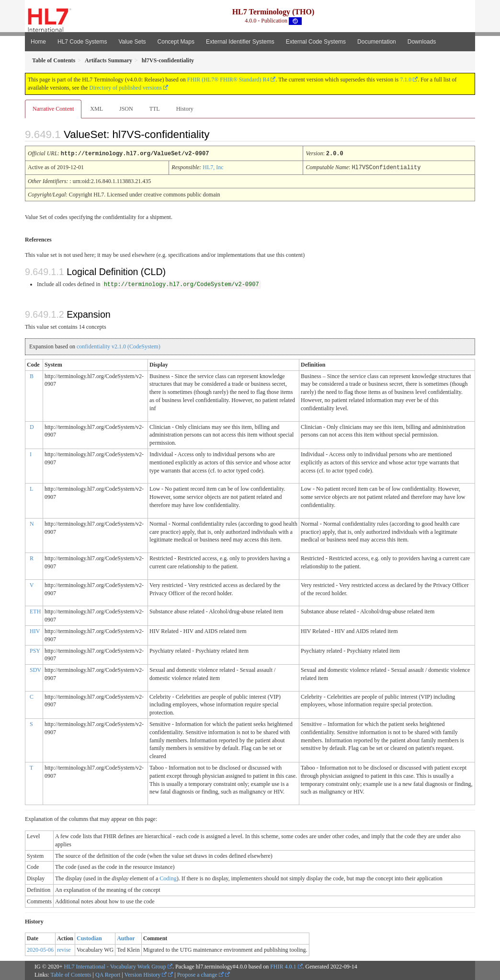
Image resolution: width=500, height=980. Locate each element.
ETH (35, 611)
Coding (168, 877)
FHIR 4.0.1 (283, 966)
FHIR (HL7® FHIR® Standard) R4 (228, 80)
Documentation (377, 42)
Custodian (89, 937)
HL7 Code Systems (82, 42)
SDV (35, 669)
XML (97, 109)
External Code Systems (316, 42)
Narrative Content (53, 109)
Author (126, 937)
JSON (126, 109)
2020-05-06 (40, 949)
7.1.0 (406, 80)
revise (64, 949)
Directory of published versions (125, 88)
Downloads (422, 42)
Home (38, 42)
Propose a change (200, 974)
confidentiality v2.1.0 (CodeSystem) (119, 346)
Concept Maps (176, 42)
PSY (35, 650)
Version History (146, 974)
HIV (35, 630)
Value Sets (132, 42)
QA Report (108, 974)
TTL (155, 109)
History (185, 109)
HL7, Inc (213, 167)
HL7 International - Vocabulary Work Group (115, 966)
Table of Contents (71, 974)
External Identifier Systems (240, 42)
